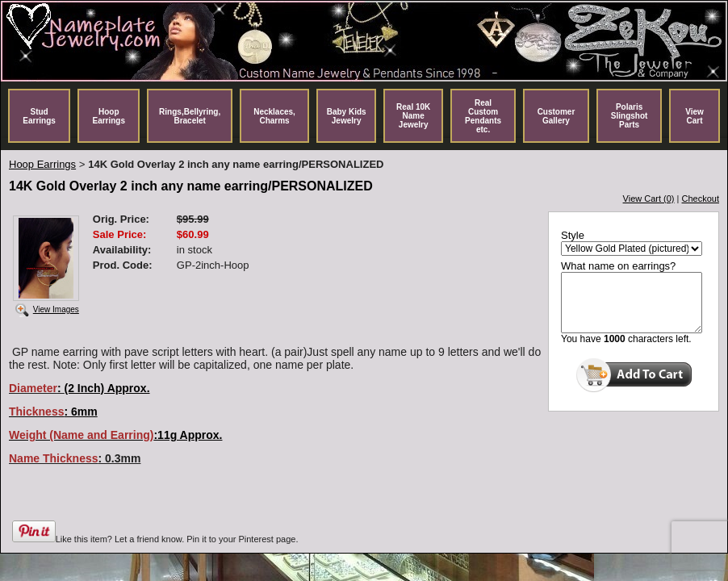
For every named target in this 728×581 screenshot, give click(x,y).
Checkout (701, 199)
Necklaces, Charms (274, 116)
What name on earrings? (618, 266)
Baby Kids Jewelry (347, 116)
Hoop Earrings (109, 116)
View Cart (695, 116)
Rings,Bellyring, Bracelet (190, 116)
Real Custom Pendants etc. (483, 116)
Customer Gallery (556, 116)
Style (573, 235)
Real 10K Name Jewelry (413, 116)
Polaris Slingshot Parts (630, 116)
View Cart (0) (649, 199)
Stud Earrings (39, 116)
